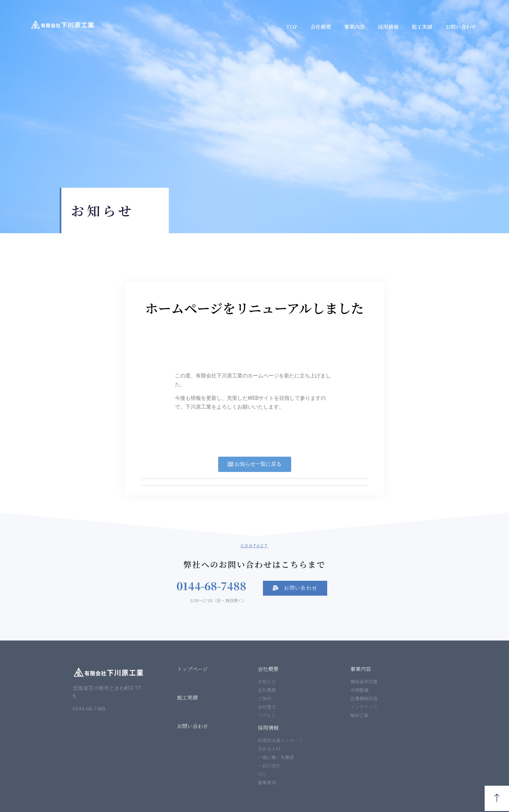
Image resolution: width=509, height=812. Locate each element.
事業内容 (354, 27)
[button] (255, 464)
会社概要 (321, 27)
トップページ (192, 669)
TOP (292, 27)
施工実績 (422, 27)
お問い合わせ (461, 27)
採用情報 (388, 27)
